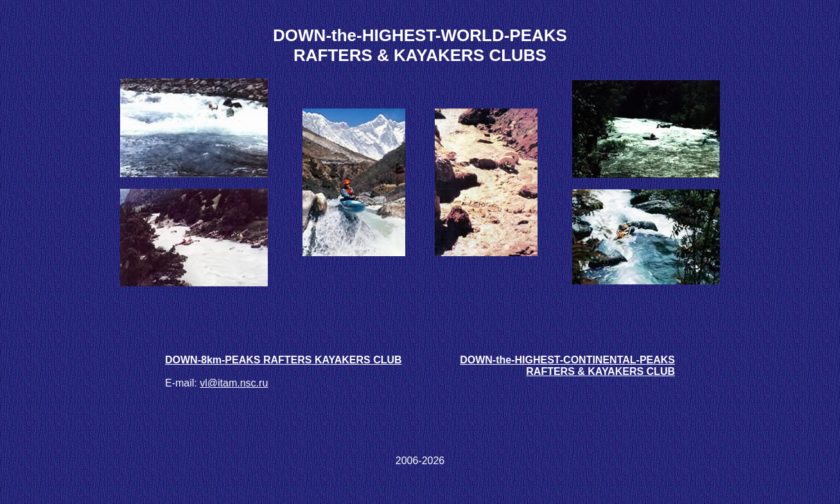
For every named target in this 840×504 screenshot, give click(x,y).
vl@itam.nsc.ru (234, 383)
